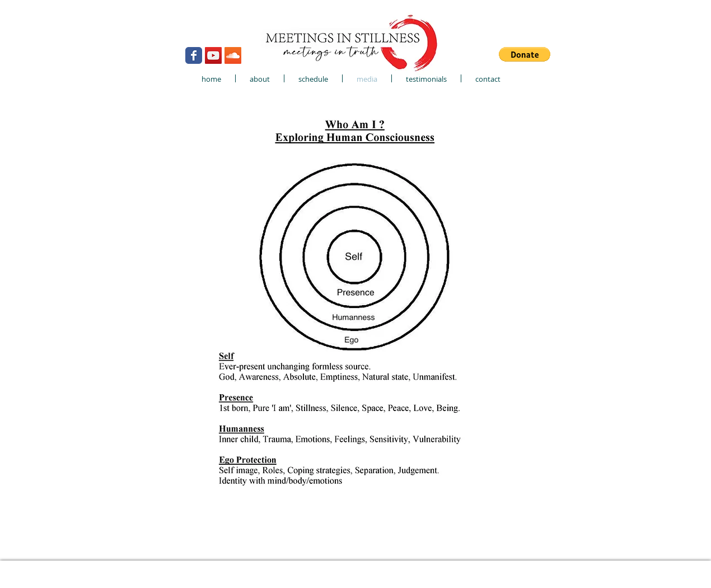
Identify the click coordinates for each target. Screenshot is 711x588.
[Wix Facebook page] (194, 55)
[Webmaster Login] (131, 22)
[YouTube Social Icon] (213, 55)
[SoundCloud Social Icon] (233, 55)
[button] (525, 54)
